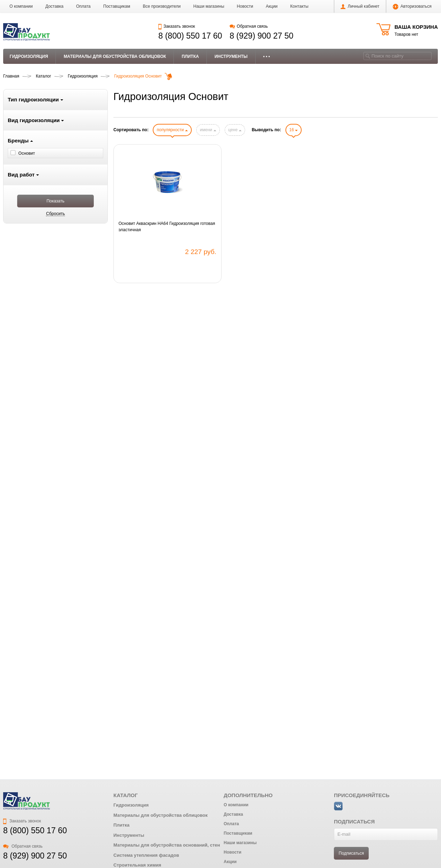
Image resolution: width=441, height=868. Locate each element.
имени (208, 130)
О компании (21, 6)
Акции (272, 6)
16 (294, 130)
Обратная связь (249, 26)
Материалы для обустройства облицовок (115, 56)
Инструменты (231, 56)
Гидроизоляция (29, 56)
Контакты (300, 6)
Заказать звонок (177, 26)
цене (235, 130)
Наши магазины (209, 6)
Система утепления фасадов (146, 855)
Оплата (83, 6)
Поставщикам (117, 6)
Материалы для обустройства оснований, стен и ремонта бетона (187, 845)
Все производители (162, 6)
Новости (245, 6)
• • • (267, 56)
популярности (172, 130)
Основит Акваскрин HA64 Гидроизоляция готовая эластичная (167, 227)
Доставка (54, 6)
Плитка (190, 56)
